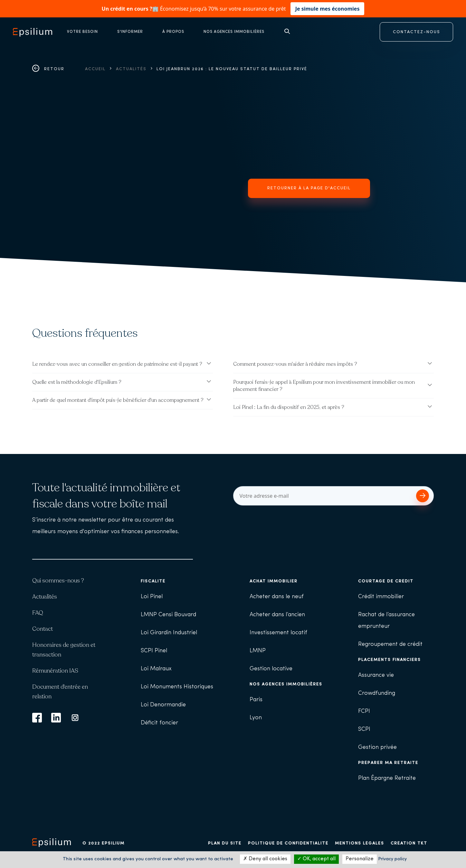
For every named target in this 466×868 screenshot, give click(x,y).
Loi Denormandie (163, 705)
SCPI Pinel (154, 651)
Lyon (256, 718)
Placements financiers (390, 660)
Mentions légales (360, 843)
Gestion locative (271, 669)
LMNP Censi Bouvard (168, 615)
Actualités (131, 69)
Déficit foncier (159, 723)
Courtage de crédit (386, 581)
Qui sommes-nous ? (58, 580)
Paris (256, 700)
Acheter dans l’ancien (277, 615)
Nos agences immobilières (286, 684)
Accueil (95, 69)
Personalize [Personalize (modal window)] (360, 859)
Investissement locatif (278, 633)
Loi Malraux (156, 669)
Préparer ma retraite (388, 763)
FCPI (364, 711)
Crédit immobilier (381, 597)
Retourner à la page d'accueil (309, 188)
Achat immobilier (274, 581)
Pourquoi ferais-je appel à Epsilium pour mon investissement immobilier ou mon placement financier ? (324, 386)
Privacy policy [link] (392, 859)
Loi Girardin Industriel (169, 633)
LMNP (258, 651)
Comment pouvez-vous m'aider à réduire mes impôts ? (295, 364)
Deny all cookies (265, 859)
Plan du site (225, 843)
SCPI (364, 729)
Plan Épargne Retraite (387, 778)
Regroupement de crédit (390, 644)
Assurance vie (376, 675)
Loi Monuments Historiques (177, 687)
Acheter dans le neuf (277, 597)
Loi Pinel (152, 597)
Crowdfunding (377, 693)
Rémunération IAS (55, 671)
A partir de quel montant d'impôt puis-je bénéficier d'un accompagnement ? (118, 400)
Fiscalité (153, 581)
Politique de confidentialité (288, 843)
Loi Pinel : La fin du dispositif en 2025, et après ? (289, 407)
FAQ (38, 613)
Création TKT (409, 843)
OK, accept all (316, 859)
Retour (48, 69)
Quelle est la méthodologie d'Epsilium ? (77, 382)
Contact (43, 629)
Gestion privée (377, 747)
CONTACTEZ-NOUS (417, 32)
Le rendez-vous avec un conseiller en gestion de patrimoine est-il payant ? (117, 364)
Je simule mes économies (328, 9)
